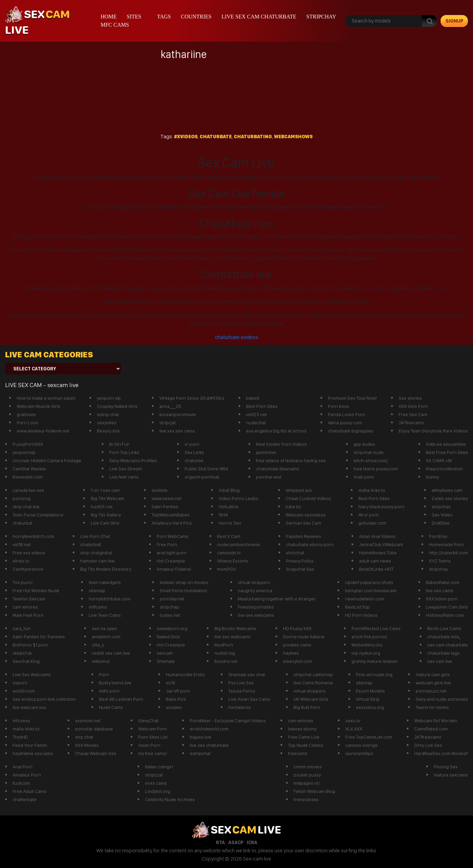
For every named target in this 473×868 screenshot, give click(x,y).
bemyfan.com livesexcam (371, 590)
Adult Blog (229, 490)
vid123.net (256, 414)
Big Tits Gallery (106, 515)
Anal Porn (23, 767)
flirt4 (223, 515)
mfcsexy (21, 721)
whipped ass (299, 490)
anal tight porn (171, 553)
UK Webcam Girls (311, 699)
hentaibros (240, 707)
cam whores (25, 607)
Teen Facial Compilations (38, 515)
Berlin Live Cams (444, 628)
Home (109, 17)
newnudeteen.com (365, 599)
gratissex (26, 414)
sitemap (97, 590)
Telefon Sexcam (29, 599)
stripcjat (168, 423)
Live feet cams (124, 477)
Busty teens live (115, 683)
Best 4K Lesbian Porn (121, 699)
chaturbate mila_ (444, 637)
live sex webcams (256, 615)
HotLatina (228, 507)
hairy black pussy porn (381, 507)
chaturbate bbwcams (278, 469)
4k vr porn (369, 515)
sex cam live (440, 661)
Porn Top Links (124, 452)
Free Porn (167, 544)
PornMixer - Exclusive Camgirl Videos (228, 721)
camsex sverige (362, 745)
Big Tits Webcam (107, 498)
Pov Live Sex (241, 683)
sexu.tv (353, 721)
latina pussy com (345, 423)
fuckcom (21, 783)
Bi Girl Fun (119, 444)
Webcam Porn (153, 729)
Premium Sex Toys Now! (352, 398)
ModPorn (224, 645)
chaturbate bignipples (351, 431)
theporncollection (444, 469)
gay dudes (364, 444)
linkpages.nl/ (307, 783)
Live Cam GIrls (105, 523)
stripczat (154, 775)
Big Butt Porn (307, 707)
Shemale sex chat (247, 674)
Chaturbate (216, 137)
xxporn (20, 683)
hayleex (291, 653)
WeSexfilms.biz (367, 645)
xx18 (170, 683)
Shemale (166, 661)
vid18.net (22, 544)
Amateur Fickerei (174, 569)
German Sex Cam (303, 523)
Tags (164, 17)
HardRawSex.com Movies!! (441, 753)
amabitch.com (106, 637)
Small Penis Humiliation (183, 590)
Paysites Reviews (304, 536)
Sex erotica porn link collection (44, 699)
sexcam (165, 653)
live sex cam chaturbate (259, 17)
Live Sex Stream (126, 469)
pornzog (21, 498)
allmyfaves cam (447, 490)
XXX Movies (87, 745)
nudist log (225, 653)
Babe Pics (176, 699)
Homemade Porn (446, 544)
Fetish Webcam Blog (314, 791)
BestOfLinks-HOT (376, 569)
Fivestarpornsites (256, 607)
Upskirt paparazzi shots (369, 582)
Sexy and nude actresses (442, 699)
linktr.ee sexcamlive (446, 444)
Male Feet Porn (28, 615)
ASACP (236, 842)
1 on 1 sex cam (105, 490)
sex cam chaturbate (448, 645)
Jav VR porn (178, 691)
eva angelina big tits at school (276, 431)
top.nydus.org (366, 653)
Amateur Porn (27, 775)
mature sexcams (451, 775)
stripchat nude (369, 452)
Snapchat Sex (300, 569)
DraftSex (441, 523)
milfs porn (109, 691)
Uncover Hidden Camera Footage (47, 460)
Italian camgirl (159, 767)
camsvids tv (229, 553)
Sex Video (442, 515)
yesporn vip (109, 398)
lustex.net (170, 615)
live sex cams (440, 590)
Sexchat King (26, 661)
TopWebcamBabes (171, 515)
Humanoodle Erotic (185, 674)
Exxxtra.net (226, 661)
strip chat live (26, 507)
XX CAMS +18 (439, 460)
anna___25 (170, 406)
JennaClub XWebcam (381, 544)
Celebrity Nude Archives (170, 799)
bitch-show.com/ (371, 460)
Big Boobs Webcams (235, 628)
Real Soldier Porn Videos (281, 444)
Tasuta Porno (242, 691)
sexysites (107, 423)
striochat (295, 553)
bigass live (200, 737)
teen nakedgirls (105, 582)
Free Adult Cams (30, 791)
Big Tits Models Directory (106, 569)
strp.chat (84, 737)
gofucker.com (372, 523)
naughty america (255, 590)
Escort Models (370, 691)
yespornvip (24, 452)
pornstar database (94, 729)
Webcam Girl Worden (436, 721)
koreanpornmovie (178, 414)
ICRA (252, 842)
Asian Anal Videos (377, 536)
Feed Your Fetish (30, 745)
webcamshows (293, 137)
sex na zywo (104, 628)
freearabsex (306, 799)
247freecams (428, 737)
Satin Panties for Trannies (39, 637)
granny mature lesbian (375, 661)
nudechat (256, 423)
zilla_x (98, 645)
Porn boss (339, 406)
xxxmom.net (88, 721)
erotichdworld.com (209, 729)
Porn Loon (27, 423)
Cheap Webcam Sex (96, 753)
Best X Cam (229, 536)
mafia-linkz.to (372, 490)
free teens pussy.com (376, 469)
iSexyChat (148, 721)
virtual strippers (254, 582)
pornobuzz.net (431, 691)
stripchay (321, 17)
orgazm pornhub (202, 477)
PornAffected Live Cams (376, 628)
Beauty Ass (108, 431)
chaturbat (23, 523)
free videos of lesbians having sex (291, 460)
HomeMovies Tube (378, 553)
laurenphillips (359, 753)
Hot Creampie (171, 561)
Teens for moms (432, 707)
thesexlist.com (28, 477)
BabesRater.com (443, 582)
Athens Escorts (233, 561)
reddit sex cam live (111, 653)
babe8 (253, 398)
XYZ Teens (440, 561)
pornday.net (172, 599)
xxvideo (174, 707)
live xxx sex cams (177, 431)
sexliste (160, 490)
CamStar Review (29, 469)
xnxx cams (156, 783)
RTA (220, 842)
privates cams (297, 645)
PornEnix (438, 536)
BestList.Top (357, 607)
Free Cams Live (304, 737)
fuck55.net (102, 507)
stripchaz (441, 507)
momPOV (226, 569)
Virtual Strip (368, 699)
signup (454, 21)
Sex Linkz (194, 452)
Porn (104, 674)
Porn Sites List (153, 737)
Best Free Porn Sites (447, 452)
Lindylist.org (157, 791)
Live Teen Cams (105, 615)
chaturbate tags (443, 653)
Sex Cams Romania (313, 683)
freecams (298, 753)
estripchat (200, 753)
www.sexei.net (167, 498)
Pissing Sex (446, 767)
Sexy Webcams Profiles (133, 460)
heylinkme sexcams (33, 753)
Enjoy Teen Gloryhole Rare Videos (433, 431)
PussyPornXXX (28, 444)
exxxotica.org (370, 707)
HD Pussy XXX (297, 628)
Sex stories (410, 398)
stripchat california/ (313, 674)
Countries (196, 17)
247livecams (411, 423)
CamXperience (28, 569)
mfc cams (115, 25)
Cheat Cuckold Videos (308, 498)
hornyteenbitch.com (33, 536)
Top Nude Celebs (306, 745)
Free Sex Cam (413, 414)
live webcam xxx (29, 707)
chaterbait (91, 544)
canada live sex (28, 490)
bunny (432, 477)
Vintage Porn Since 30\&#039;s (192, 398)
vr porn (192, 444)
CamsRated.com (431, 729)
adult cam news (375, 561)
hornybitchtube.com (110, 599)
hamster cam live (97, 561)
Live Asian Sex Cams (249, 699)
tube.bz (293, 507)
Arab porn (364, 477)
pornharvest (269, 477)
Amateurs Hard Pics (172, 523)
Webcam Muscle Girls (39, 406)
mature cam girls (433, 674)
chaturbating (253, 137)
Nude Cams (111, 707)
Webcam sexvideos (306, 515)
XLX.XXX (354, 729)
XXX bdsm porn (442, 599)
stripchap (169, 607)
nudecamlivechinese (239, 544)
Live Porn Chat (95, 536)
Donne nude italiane (304, 637)
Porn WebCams (173, 536)
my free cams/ (153, 753)
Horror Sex (230, 523)
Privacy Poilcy (300, 561)
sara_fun (21, 628)
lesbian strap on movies (184, 582)
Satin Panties (165, 507)
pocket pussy (307, 775)
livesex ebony (302, 729)
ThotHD (20, 737)
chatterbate (25, 799)
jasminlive (266, 452)
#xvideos (186, 137)
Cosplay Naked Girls (117, 406)
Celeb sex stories (450, 498)
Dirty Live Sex (428, 745)
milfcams (98, 607)
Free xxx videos (29, 553)
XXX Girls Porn (413, 406)
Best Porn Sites (262, 406)
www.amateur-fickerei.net (43, 431)
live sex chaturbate (209, 745)
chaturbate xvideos (237, 337)
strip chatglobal (96, 553)
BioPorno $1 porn (30, 645)
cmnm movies (308, 767)
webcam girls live (433, 683)
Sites (134, 17)
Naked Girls (168, 637)
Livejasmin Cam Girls (447, 607)
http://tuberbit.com (448, 553)
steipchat (22, 653)
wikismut (101, 661)
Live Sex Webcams (32, 674)
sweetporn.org (172, 628)
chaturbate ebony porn (310, 544)
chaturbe (194, 460)
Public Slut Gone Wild (206, 469)
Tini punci (23, 582)
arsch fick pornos (369, 637)
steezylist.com (298, 661)
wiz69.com (24, 691)
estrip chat (108, 414)
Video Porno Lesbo (239, 498)
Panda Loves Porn (347, 414)
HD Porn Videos (361, 615)
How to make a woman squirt (46, 398)
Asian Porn (149, 745)
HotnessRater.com (445, 615)
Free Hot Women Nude (36, 590)
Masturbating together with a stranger (277, 599)
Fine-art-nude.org (374, 674)
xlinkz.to (21, 561)
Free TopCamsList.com (369, 737)
